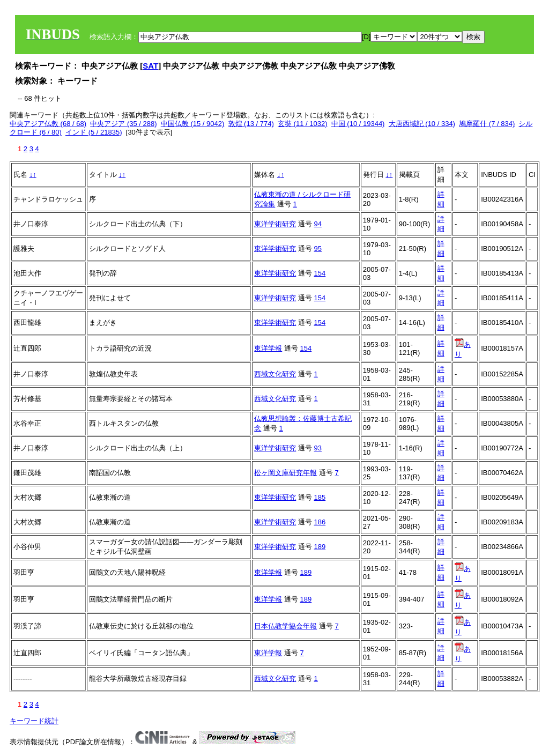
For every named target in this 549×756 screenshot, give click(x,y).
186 (320, 522)
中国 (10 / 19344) (358, 124)
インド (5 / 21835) (94, 132)
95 (318, 249)
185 (320, 497)
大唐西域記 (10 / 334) (422, 124)
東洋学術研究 (275, 224)
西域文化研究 (275, 374)
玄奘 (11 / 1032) (303, 124)
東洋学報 (268, 348)
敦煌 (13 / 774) (251, 124)
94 (318, 224)
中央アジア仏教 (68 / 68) (48, 124)
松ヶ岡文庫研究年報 (285, 473)
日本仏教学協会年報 (285, 626)
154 (320, 273)
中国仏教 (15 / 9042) (193, 124)
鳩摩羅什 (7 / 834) (487, 124)
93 (318, 448)
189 (320, 547)
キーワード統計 (34, 721)
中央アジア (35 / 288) (123, 124)
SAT (150, 66)
